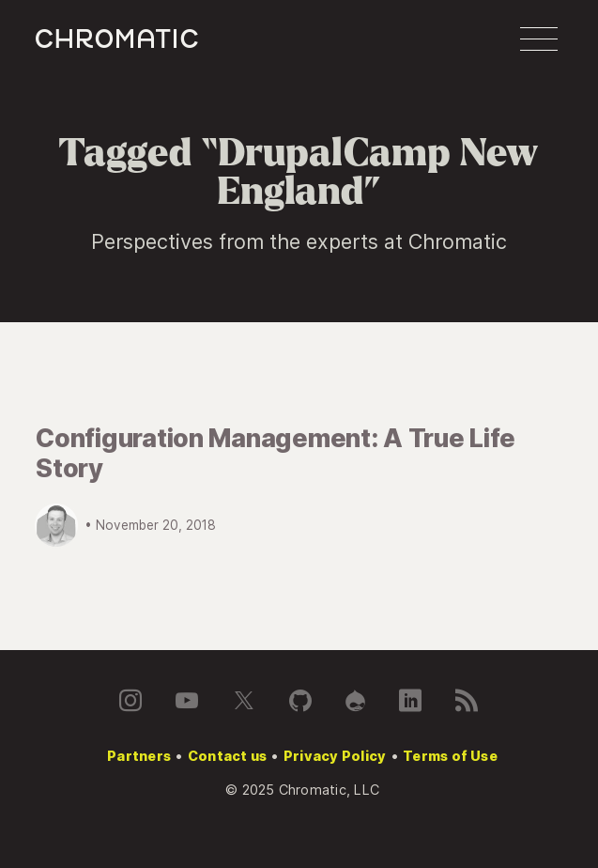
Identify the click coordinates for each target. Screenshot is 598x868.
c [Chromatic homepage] (117, 39)
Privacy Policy (335, 756)
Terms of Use (450, 756)
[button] (539, 39)
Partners (139, 756)
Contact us (227, 756)
